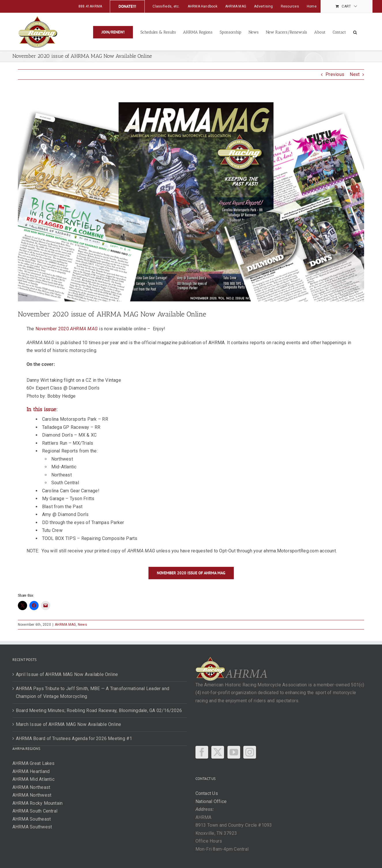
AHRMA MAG (65, 625)
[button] (355, 32)
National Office (211, 801)
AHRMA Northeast (31, 787)
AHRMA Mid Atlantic (33, 779)
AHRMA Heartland (31, 771)
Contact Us (207, 793)
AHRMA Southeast (32, 819)
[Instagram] (250, 752)
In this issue (41, 409)
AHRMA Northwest (32, 795)
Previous (335, 74)
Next (355, 74)
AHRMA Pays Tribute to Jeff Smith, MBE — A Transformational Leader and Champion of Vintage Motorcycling (93, 693)
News (82, 625)
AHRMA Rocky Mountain (38, 803)
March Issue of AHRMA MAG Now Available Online (69, 724)
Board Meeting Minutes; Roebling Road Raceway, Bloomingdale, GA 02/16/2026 (99, 710)
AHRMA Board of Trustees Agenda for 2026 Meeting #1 (74, 738)
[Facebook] (202, 752)
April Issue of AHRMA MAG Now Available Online (67, 674)
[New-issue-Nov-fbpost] (191, 199)
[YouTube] (234, 752)
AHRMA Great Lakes (34, 763)
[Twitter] (218, 752)
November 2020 (67, 329)
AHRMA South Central (35, 811)
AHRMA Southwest (32, 827)
